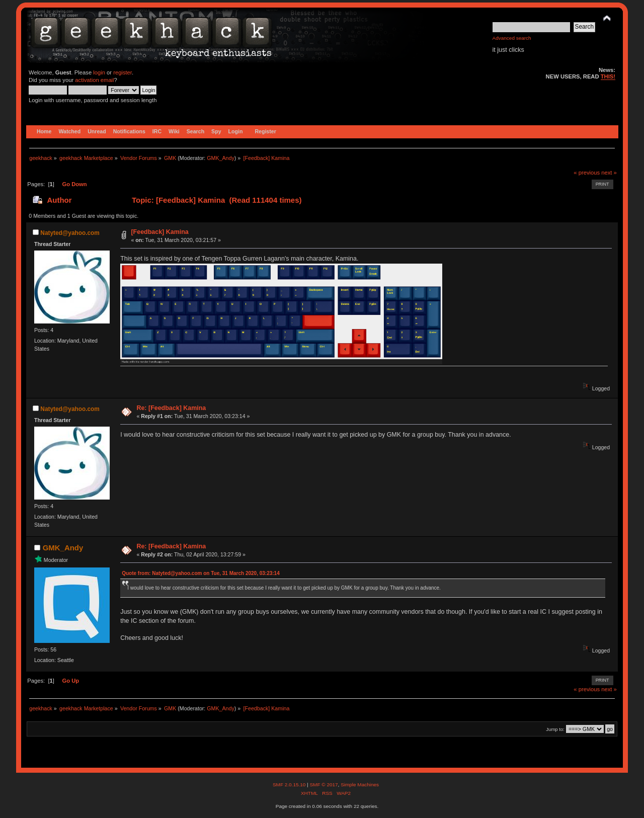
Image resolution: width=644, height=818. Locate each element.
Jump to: (555, 729)
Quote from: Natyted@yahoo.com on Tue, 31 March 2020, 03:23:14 (201, 573)
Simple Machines (360, 785)
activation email (94, 80)
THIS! (608, 76)
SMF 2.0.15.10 (290, 785)
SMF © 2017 (324, 785)
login (99, 72)
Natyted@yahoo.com (70, 233)
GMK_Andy (221, 158)
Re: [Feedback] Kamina (171, 408)
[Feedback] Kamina (159, 232)
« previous (587, 173)
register (123, 72)
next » (609, 173)
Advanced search (512, 38)
